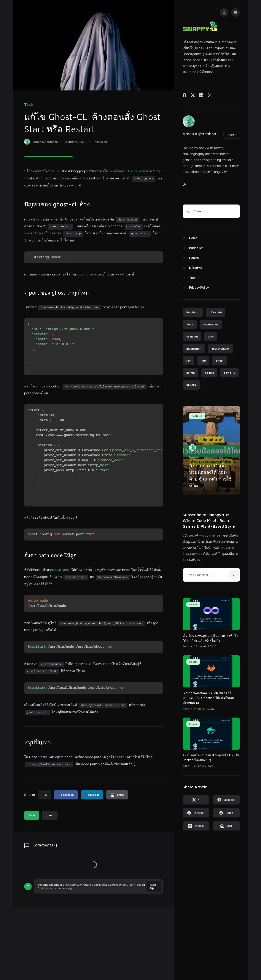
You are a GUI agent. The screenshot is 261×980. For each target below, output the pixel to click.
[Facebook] (184, 95)
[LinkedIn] (201, 95)
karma (191, 373)
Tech (29, 104)
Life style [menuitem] (196, 268)
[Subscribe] (233, 575)
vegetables (211, 324)
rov (188, 361)
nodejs (209, 373)
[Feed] (210, 95)
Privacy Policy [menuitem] (199, 288)
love (211, 336)
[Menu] (235, 12)
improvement (220, 349)
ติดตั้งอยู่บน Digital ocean (130, 171)
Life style (215, 312)
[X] (193, 95)
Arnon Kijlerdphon (199, 134)
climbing (192, 336)
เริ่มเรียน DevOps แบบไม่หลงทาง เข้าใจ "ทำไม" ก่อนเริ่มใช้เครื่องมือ (210, 638)
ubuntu (191, 385)
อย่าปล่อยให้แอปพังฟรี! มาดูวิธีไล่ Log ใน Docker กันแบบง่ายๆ (211, 758)
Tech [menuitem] (193, 278)
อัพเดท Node (61, 570)
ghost (50, 815)
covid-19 (230, 373)
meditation (194, 349)
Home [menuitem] (193, 238)
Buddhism (193, 312)
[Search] (224, 12)
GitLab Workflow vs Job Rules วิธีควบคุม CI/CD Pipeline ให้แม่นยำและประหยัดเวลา (209, 698)
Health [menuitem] (194, 258)
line (203, 361)
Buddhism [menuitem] (196, 248)
